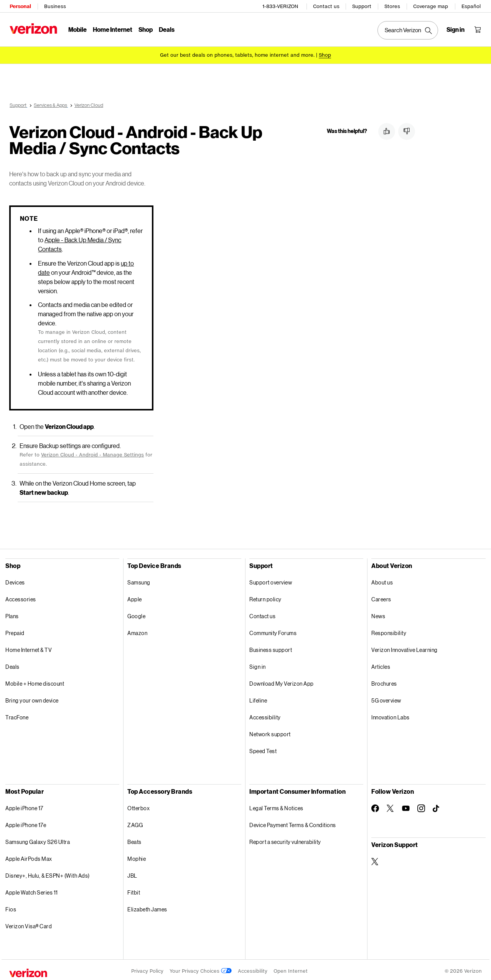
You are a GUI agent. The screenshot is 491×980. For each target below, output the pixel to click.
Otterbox (138, 805)
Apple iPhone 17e (26, 822)
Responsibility (389, 630)
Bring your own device (32, 698)
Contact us (327, 6)
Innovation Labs (390, 715)
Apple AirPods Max (29, 856)
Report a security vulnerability (285, 839)
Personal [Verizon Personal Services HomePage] (20, 6)
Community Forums (273, 630)
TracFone (17, 715)
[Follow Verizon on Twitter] (390, 806)
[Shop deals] (325, 55)
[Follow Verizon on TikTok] (437, 806)
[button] (387, 131)
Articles (381, 664)
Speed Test (263, 748)
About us (382, 580)
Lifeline (258, 698)
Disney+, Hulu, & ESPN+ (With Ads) (48, 873)
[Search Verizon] (408, 30)
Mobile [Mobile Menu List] (77, 29)
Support (362, 6)
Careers (381, 597)
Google (136, 613)
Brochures (384, 681)
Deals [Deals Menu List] (166, 29)
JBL (132, 873)
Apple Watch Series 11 (32, 890)
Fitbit (134, 890)
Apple (135, 597)
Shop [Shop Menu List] (145, 29)
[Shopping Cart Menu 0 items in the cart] (478, 29)
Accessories (21, 597)
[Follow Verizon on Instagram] (421, 806)
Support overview (271, 580)
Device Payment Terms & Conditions (293, 822)
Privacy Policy (147, 968)
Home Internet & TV (29, 647)
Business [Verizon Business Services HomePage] (55, 6)
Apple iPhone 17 (24, 805)
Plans (12, 613)
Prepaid (15, 630)
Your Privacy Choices (201, 968)
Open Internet (291, 968)
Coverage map (431, 6)
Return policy (265, 597)
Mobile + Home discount (35, 681)
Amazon (137, 630)
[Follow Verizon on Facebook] (375, 806)
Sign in (258, 664)
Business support (271, 647)
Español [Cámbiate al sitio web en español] (471, 6)
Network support (270, 731)
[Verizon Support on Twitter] (375, 859)
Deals (12, 664)
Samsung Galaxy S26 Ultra (38, 839)
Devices (15, 580)
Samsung (139, 580)
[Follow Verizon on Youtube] (406, 806)
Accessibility (265, 715)
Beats (134, 839)
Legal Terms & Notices (276, 805)
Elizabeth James (147, 907)
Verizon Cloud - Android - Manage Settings (92, 452)
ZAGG (135, 822)
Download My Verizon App (282, 681)
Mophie (137, 856)
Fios (11, 907)
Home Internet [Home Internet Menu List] (112, 29)
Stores (393, 6)
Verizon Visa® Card (29, 923)
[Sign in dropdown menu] (456, 29)
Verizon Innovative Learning (404, 647)
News (378, 613)
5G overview (386, 698)
